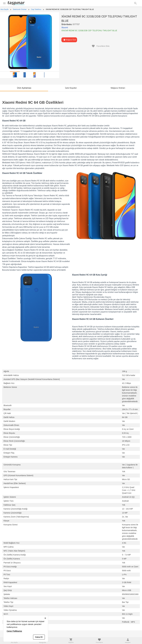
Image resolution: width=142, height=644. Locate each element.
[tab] (15, 75)
